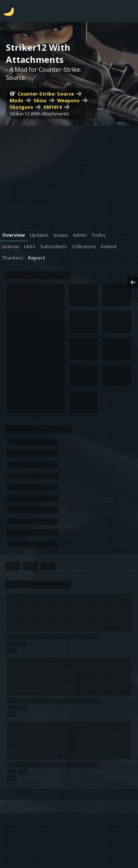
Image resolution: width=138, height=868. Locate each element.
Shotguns (21, 107)
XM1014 (52, 107)
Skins (40, 100)
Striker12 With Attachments (39, 114)
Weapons (68, 100)
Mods (16, 100)
